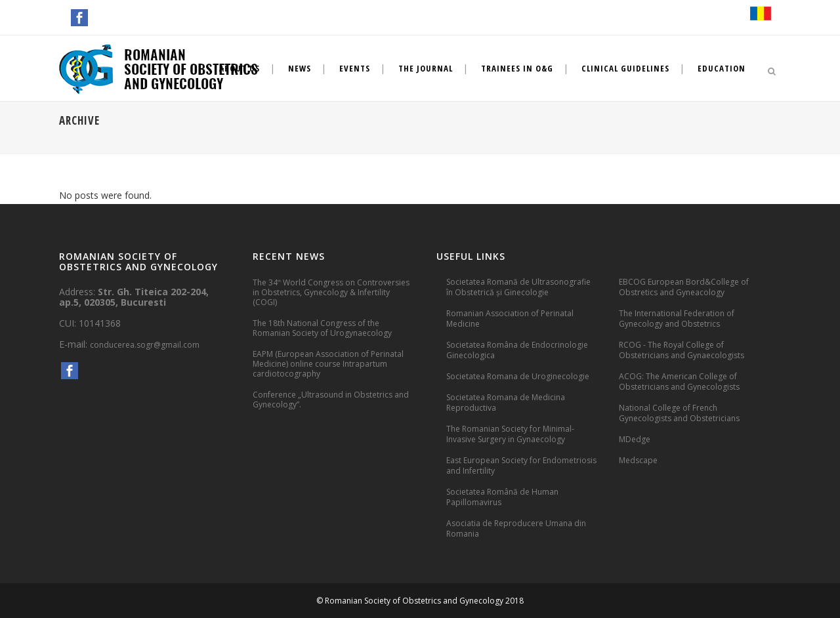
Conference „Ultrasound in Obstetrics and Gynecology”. (331, 400)
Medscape (638, 460)
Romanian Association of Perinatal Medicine (510, 319)
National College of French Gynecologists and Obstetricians (679, 413)
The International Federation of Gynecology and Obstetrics (677, 319)
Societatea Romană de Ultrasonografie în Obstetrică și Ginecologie (518, 287)
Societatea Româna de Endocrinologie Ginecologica (517, 350)
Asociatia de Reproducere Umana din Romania (516, 528)
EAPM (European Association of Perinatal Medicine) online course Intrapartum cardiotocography (328, 364)
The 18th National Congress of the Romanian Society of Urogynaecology (322, 328)
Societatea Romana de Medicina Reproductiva (506, 402)
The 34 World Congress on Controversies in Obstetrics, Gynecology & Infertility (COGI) (331, 292)
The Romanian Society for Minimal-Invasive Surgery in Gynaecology (510, 434)
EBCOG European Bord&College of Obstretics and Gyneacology (684, 287)
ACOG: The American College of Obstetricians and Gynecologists (679, 381)
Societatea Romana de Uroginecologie (518, 376)
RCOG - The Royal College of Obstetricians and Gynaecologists (682, 350)
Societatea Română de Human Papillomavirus (502, 497)
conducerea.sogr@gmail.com (145, 345)
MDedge (635, 439)
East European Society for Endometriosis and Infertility (521, 465)
